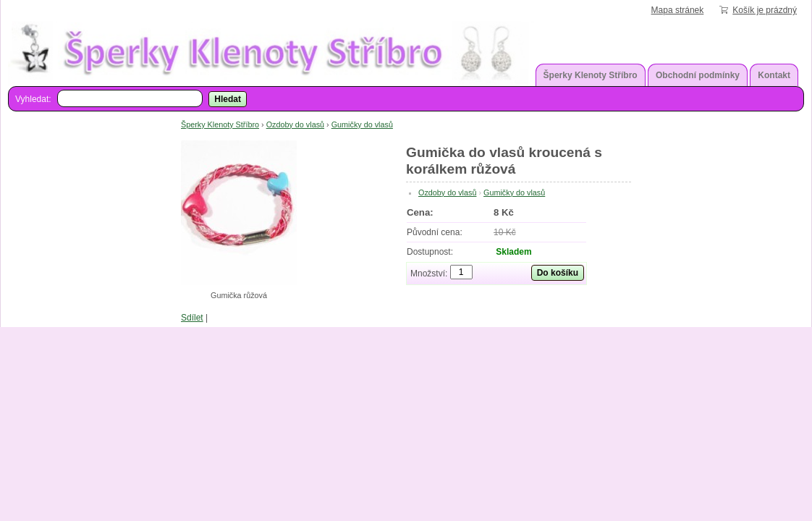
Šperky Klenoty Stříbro (591, 75)
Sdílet (192, 318)
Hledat (228, 99)
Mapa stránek (678, 10)
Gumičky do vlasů (362, 124)
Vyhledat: (33, 99)
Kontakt (774, 75)
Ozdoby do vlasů (295, 124)
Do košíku (558, 273)
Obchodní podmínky (698, 75)
